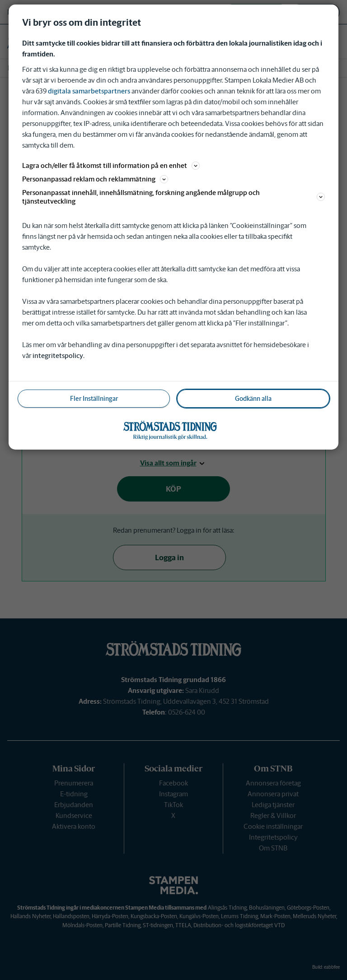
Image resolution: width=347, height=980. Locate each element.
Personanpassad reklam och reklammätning (95, 179)
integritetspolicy (58, 355)
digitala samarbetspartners (89, 91)
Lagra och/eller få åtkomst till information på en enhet (111, 165)
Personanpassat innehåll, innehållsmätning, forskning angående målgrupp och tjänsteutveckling (173, 197)
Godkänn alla (253, 399)
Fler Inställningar (94, 399)
